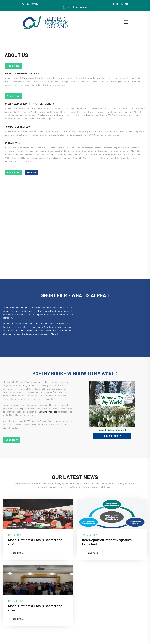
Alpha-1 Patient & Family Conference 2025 (37, 544)
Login (67, 7)
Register (81, 7)
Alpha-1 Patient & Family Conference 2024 (37, 610)
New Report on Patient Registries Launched (109, 544)
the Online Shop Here (47, 413)
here (30, 162)
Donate (31, 173)
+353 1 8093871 (31, 4)
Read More (13, 67)
